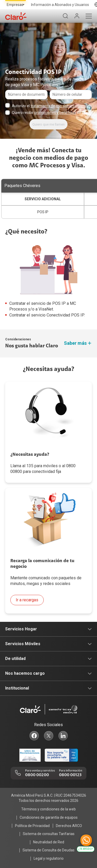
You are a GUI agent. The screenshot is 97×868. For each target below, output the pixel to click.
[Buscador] (65, 16)
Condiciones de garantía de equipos (49, 817)
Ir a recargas (27, 600)
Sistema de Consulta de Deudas (48, 850)
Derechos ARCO (69, 826)
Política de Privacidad (32, 826)
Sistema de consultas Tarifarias (49, 834)
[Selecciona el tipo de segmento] (16, 5)
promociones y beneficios (55, 113)
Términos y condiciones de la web (48, 809)
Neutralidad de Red (49, 842)
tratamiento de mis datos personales (61, 106)
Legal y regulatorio (49, 858)
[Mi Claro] (77, 16)
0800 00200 (37, 775)
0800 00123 (70, 775)
